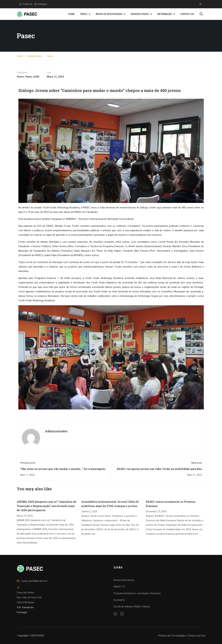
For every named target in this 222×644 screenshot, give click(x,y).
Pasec (50, 56)
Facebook (26, 4)
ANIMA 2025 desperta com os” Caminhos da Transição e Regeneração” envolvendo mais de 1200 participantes (46, 506)
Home (71, 14)
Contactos (187, 14)
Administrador (56, 431)
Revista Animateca (124, 600)
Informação (165, 14)
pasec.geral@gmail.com (32, 601)
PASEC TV (119, 607)
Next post (197, 463)
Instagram (41, 4)
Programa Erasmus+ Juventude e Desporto (137, 613)
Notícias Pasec (35, 56)
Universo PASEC (140, 14)
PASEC (84, 14)
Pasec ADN (32, 77)
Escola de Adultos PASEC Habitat (132, 626)
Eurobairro (119, 620)
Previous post (28, 463)
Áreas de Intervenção (109, 14)
